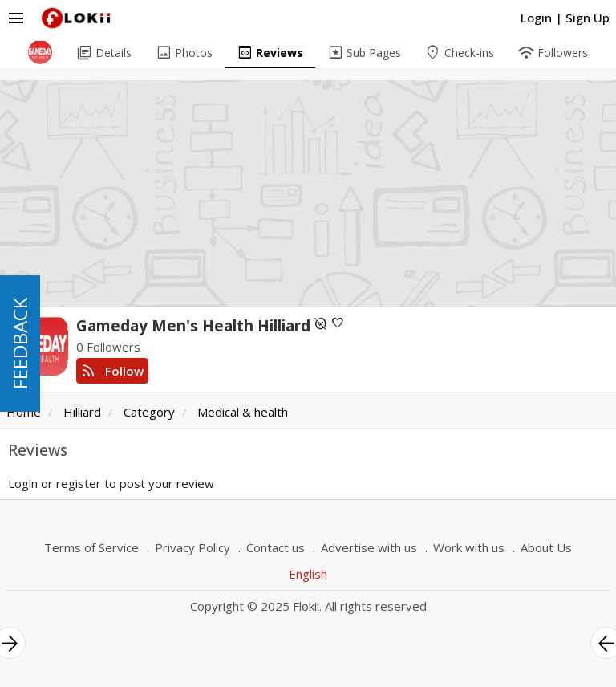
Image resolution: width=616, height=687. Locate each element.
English (308, 574)
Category (149, 412)
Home (24, 412)
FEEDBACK (20, 343)
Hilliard (82, 412)
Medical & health (243, 412)
